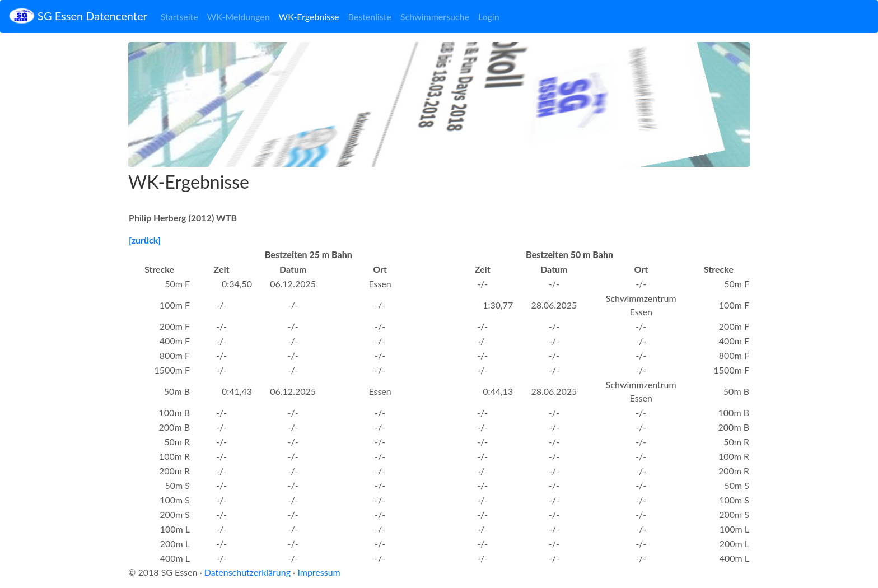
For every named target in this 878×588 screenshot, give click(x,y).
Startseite (179, 17)
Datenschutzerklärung (247, 572)
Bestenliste (370, 17)
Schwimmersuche (435, 17)
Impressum (319, 572)
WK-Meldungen (239, 17)
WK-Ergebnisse (309, 17)
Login (489, 17)
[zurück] (145, 240)
